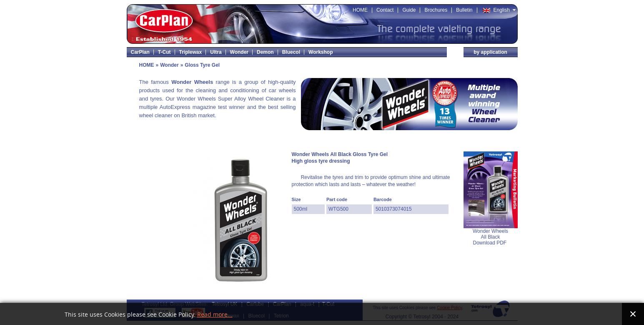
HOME (147, 65)
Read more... (215, 315)
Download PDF (490, 243)
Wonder (169, 65)
